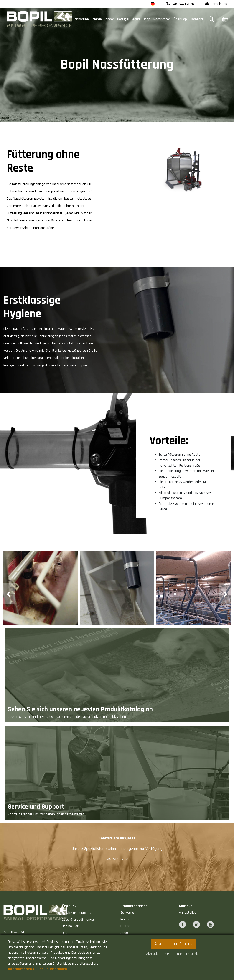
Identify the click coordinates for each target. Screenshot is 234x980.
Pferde (97, 19)
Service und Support (77, 913)
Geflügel (123, 19)
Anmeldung (216, 4)
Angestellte (188, 913)
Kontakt (197, 19)
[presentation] (9, 594)
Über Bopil (181, 19)
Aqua (136, 19)
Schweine (82, 19)
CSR (65, 933)
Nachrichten (162, 19)
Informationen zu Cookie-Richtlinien (37, 969)
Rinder (109, 19)
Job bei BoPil (71, 926)
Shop (147, 19)
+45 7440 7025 (180, 4)
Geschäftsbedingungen (79, 920)
